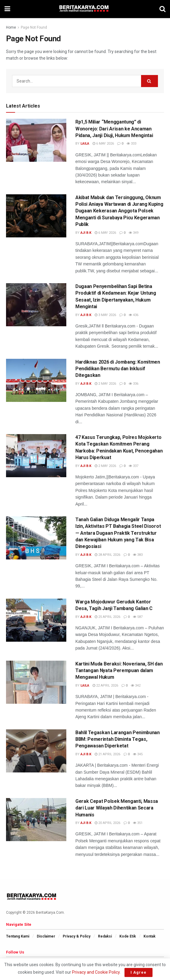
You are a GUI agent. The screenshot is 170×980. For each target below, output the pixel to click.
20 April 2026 (107, 823)
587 (138, 617)
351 (138, 823)
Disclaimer (46, 936)
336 (134, 384)
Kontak (150, 936)
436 (134, 315)
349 (134, 233)
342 (136, 686)
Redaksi (105, 936)
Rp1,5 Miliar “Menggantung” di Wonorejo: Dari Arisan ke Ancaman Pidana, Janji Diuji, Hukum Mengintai (114, 129)
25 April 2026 (107, 617)
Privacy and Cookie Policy (96, 972)
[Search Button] (150, 81)
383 (138, 555)
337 (134, 466)
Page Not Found (34, 27)
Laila (85, 144)
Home (11, 27)
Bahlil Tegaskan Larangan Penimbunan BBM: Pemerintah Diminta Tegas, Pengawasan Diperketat (118, 739)
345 (138, 754)
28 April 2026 (107, 555)
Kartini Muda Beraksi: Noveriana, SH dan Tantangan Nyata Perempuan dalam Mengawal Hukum (119, 671)
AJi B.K (86, 233)
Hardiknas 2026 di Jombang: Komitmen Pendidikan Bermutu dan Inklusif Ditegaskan (118, 369)
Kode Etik (128, 936)
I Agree (139, 972)
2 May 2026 (105, 384)
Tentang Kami (18, 936)
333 (131, 144)
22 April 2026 (105, 686)
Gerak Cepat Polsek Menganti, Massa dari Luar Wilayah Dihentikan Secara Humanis (117, 808)
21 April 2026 (107, 754)
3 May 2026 (105, 315)
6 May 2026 (103, 144)
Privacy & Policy (77, 936)
